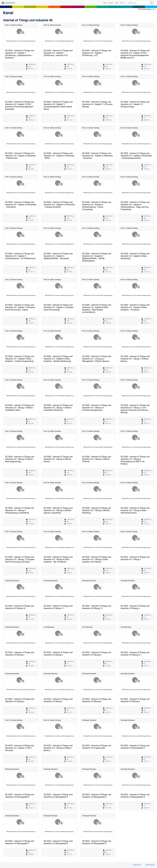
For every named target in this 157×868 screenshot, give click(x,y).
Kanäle (111, 3)
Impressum (137, 865)
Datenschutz (150, 865)
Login (153, 9)
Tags (116, 3)
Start (105, 3)
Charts (122, 3)
